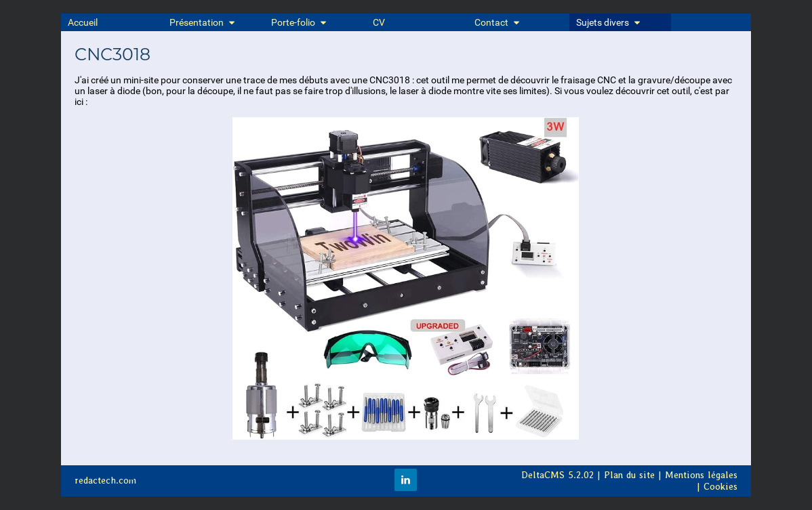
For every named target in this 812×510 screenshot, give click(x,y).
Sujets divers (609, 22)
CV (379, 22)
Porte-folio (300, 22)
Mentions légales (701, 475)
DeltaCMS (543, 475)
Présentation (203, 22)
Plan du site (629, 475)
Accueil (83, 22)
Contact (498, 22)
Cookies (720, 487)
